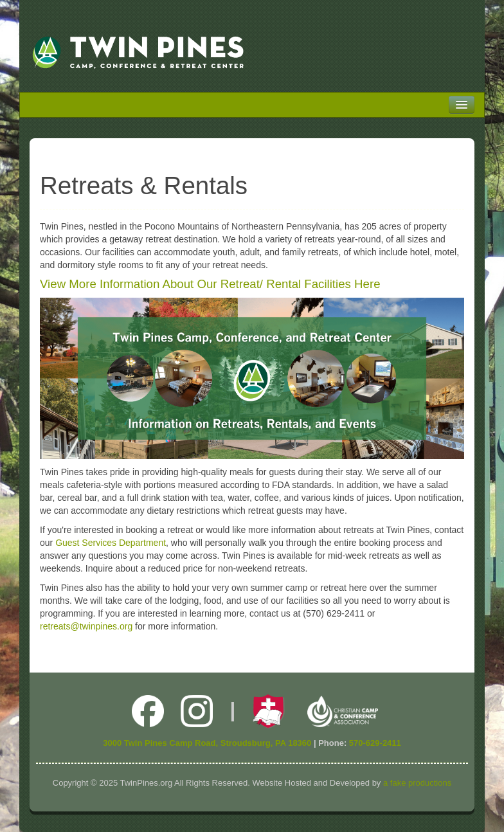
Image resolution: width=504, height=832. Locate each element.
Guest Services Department (111, 543)
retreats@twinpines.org (86, 626)
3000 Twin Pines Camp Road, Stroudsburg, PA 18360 (207, 743)
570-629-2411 (375, 743)
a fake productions (417, 783)
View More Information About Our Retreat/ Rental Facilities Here (210, 284)
